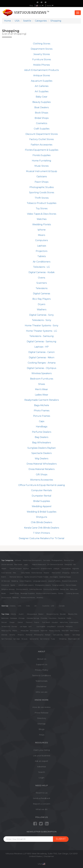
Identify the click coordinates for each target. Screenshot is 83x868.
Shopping (66, 573)
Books (4, 593)
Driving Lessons (22, 589)
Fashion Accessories (41, 145)
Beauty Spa (64, 589)
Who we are (41, 692)
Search (42, 772)
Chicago (22, 618)
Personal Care (69, 560)
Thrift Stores (42, 198)
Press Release (41, 713)
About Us (42, 659)
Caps (42, 421)
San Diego (76, 635)
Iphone (42, 230)
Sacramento (34, 639)
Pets (14, 573)
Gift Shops (42, 475)
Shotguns (41, 517)
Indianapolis (74, 622)
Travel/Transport (16, 569)
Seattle (50, 6)
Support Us (42, 664)
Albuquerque (32, 614)
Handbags (42, 427)
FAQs (42, 735)
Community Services (51, 589)
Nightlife (76, 569)
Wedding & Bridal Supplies (41, 512)
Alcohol (26, 569)
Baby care (74, 589)
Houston (55, 622)
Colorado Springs (33, 618)
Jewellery (40, 598)
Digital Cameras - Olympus (41, 368)
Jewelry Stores (42, 54)
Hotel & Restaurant (39, 564)
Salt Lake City (58, 635)
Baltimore (5, 618)
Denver (4, 622)
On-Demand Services (55, 564)
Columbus (53, 618)
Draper (12, 622)
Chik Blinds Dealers (41, 522)
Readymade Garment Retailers (42, 400)
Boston (41, 614)
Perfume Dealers (42, 432)
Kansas (14, 626)
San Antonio (45, 639)
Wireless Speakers (41, 373)
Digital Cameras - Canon (41, 352)
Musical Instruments (70, 581)
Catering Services (36, 589)
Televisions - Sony (41, 320)
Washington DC (74, 639)
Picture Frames (42, 416)
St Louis (24, 639)
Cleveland (62, 618)
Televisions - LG (41, 267)
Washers (42, 310)
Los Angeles (41, 626)
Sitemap (41, 724)
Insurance (5, 585)
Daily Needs (25, 573)
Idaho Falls (64, 622)
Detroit (20, 622)
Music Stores (41, 166)
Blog (31, 6)
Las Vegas (23, 626)
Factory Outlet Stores (41, 139)
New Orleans (75, 631)
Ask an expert (41, 761)
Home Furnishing (41, 161)
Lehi (30, 626)
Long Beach (51, 626)
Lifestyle (56, 569)
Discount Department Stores (42, 134)
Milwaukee (25, 631)
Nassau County (55, 631)
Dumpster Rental (41, 496)
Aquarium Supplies (42, 81)
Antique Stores (42, 75)
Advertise (42, 767)
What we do (41, 809)
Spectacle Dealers (41, 453)
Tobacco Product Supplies (41, 203)
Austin (21, 614)
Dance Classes (71, 585)
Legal (26, 564)
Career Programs (25, 581)
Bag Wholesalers (41, 443)
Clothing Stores (42, 44)
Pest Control (56, 573)
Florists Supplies (41, 155)
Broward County (53, 614)
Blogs (41, 729)
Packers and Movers (28, 598)
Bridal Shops (42, 118)
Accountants (6, 598)
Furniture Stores (42, 59)
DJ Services (6, 581)
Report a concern (42, 804)
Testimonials (41, 681)
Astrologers (54, 577)
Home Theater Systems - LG (42, 331)
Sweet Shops (14, 593)
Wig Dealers (41, 459)
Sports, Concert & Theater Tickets (36, 577)
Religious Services (8, 589)
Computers (41, 240)
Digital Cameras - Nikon (42, 357)
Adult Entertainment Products (41, 70)
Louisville (61, 626)
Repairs (46, 573)
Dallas (69, 618)
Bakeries (16, 598)
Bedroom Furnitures (42, 379)
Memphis (69, 626)
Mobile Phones (41, 65)
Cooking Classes (65, 577)
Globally (13, 606)
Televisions (41, 288)
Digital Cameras (41, 294)
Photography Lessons (43, 585)
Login (41, 778)
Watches (42, 219)
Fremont (29, 622)
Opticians (42, 177)
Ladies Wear (42, 395)
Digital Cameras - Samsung (41, 342)
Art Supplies (42, 91)
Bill (75, 564)
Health (4, 569)
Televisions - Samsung (41, 336)
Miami (15, 631)
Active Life (75, 573)
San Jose (16, 639)
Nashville (44, 631)
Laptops (42, 246)
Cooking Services (72, 593)
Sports (13, 585)
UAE (53, 606)
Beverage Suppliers (28, 593)
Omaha (12, 635)
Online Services (7, 564)
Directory (42, 718)
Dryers (41, 304)
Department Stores (42, 49)
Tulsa (53, 639)
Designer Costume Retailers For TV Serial (42, 538)
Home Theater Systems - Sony (42, 326)
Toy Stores (42, 208)
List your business (42, 756)
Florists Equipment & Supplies (42, 150)
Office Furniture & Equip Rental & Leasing (42, 485)
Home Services (37, 573)
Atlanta (13, 614)
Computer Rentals (41, 490)
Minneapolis (35, 631)
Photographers (57, 560)
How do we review (41, 707)
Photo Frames (42, 411)
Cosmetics (42, 123)
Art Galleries (42, 86)
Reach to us (42, 793)
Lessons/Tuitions (54, 581)
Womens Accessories (41, 480)
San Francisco (7, 639)
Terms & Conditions (41, 675)
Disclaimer (41, 686)
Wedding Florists (42, 224)
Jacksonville (6, 626)
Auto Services (6, 573)
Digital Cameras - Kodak (42, 272)
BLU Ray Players (41, 299)
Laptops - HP (41, 347)
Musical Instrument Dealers (46, 593)
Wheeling (63, 639)
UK (35, 606)
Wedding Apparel (42, 506)
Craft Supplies (42, 129)
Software (18, 560)
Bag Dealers (41, 437)
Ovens (41, 278)
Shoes (42, 384)
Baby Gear (42, 97)
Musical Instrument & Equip (42, 171)
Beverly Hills (73, 614)
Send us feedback (41, 798)
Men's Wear (41, 389)
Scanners (42, 283)
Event (4, 577)
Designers (68, 564)
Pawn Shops (41, 182)
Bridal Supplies (42, 501)
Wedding (15, 581)
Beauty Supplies (41, 102)
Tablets (42, 256)
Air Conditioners (42, 262)
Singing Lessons (58, 585)
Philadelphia (39, 635)
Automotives (66, 569)
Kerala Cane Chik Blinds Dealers (42, 528)
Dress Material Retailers (41, 469)
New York (65, 631)
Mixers (41, 235)
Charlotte (44, 618)
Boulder (63, 614)
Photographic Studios (42, 187)
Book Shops (41, 113)
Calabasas (14, 618)
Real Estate (18, 564)
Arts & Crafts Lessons (26, 585)
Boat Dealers (41, 107)
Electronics (35, 569)
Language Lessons (40, 581)
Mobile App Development (32, 560)
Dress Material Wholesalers (42, 464)
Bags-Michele (42, 405)
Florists (61, 593)
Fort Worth (46, 622)
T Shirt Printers (41, 533)
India (28, 606)
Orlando (4, 635)
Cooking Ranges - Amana (42, 363)
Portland (29, 635)
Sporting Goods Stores (42, 192)
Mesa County (6, 631)
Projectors (41, 251)
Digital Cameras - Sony (41, 315)
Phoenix (21, 635)
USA (20, 606)
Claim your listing (42, 750)
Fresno (37, 622)
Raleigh (48, 635)
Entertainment (46, 569)
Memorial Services (16, 577)
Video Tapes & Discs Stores (42, 214)
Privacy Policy (41, 670)
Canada (62, 606)
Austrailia (46, 606)
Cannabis (47, 560)
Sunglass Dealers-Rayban (42, 448)
